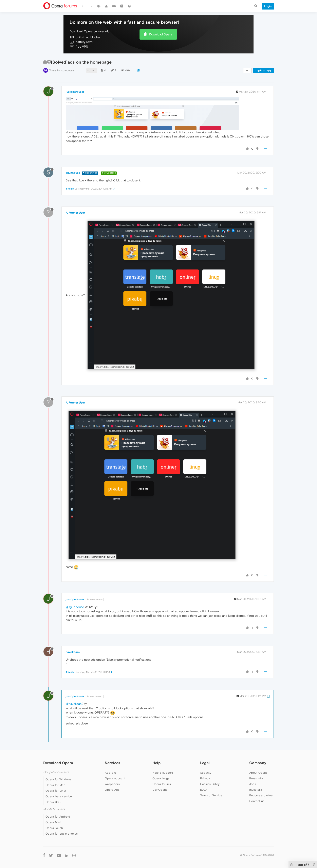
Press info (256, 778)
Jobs (253, 784)
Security (206, 773)
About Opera (258, 773)
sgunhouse (73, 173)
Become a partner (262, 795)
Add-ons (111, 773)
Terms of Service (211, 795)
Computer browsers (56, 772)
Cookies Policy (210, 784)
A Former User (75, 213)
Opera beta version (59, 796)
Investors (256, 790)
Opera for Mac (55, 785)
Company (258, 763)
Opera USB (53, 802)
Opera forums (162, 784)
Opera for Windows (58, 779)
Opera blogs (161, 778)
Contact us (257, 801)
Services (112, 763)
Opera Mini (53, 822)
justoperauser (75, 92)
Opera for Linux (56, 791)
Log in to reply (264, 70)
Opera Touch (54, 828)
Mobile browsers (54, 809)
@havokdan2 (95, 696)
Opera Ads (112, 790)
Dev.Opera (160, 790)
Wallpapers (112, 784)
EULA (204, 790)
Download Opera (161, 34)
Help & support (163, 773)
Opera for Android (58, 817)
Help (156, 763)
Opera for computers (62, 70)
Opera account (115, 778)
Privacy (205, 778)
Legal (205, 763)
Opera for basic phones (62, 834)
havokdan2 (73, 652)
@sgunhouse (95, 599)
